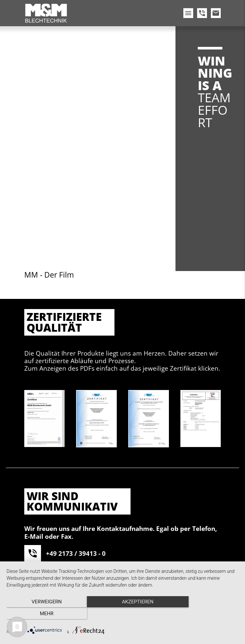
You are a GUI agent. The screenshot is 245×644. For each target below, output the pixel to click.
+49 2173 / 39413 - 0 (76, 316)
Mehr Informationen (99, 515)
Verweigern (41, 614)
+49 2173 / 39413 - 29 (78, 338)
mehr (204, 614)
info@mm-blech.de (75, 360)
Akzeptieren (158, 515)
